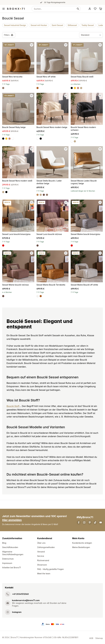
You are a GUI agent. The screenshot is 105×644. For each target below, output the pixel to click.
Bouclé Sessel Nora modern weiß (17, 181)
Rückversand (43, 560)
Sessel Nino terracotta (12, 77)
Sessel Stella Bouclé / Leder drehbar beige (49, 182)
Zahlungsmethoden (46, 547)
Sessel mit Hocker (39, 25)
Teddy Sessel (88, 25)
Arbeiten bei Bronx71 (11, 567)
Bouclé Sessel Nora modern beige (52, 127)
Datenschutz (8, 559)
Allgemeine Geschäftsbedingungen (13, 553)
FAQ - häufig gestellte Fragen (50, 569)
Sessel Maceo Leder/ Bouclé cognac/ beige (84, 182)
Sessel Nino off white (46, 77)
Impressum (7, 563)
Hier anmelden (12, 520)
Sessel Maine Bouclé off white (84, 285)
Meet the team (44, 574)
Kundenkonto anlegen (82, 543)
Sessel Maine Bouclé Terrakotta (51, 285)
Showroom (42, 565)
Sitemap (99, 638)
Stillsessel (72, 25)
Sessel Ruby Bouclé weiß (82, 77)
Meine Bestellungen (81, 547)
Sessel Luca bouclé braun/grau (16, 234)
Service (41, 556)
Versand (41, 552)
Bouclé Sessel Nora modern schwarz (83, 129)
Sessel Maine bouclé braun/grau (85, 234)
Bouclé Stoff (13, 406)
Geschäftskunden (10, 547)
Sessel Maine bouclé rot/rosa (15, 285)
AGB (91, 638)
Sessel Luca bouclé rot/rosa (49, 234)
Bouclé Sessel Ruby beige (14, 127)
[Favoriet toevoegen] (32, 45)
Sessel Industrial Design (15, 25)
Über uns (41, 543)
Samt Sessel (57, 25)
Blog (4, 543)
